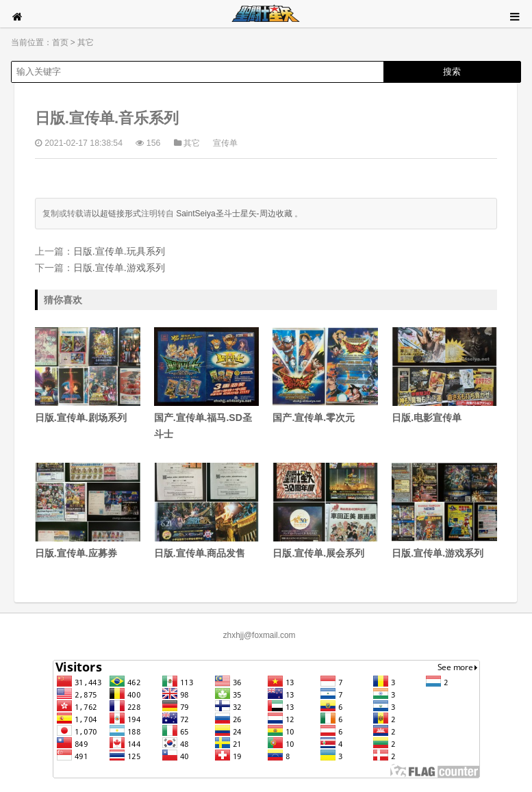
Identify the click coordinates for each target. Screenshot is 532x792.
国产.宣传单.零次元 (325, 375)
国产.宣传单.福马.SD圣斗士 (207, 383)
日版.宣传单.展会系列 (325, 511)
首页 (60, 42)
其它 (86, 42)
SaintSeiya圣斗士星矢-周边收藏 (234, 214)
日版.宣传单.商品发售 (207, 511)
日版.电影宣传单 (444, 375)
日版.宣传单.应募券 (88, 511)
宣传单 (225, 143)
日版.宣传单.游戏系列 (119, 268)
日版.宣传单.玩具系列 (119, 251)
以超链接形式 (116, 214)
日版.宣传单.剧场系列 (88, 375)
